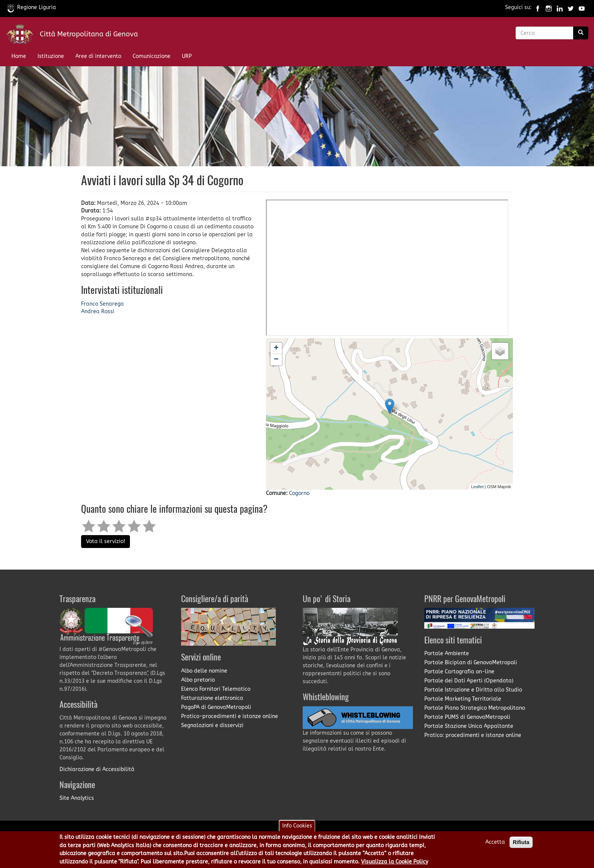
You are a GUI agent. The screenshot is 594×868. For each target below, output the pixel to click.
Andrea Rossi (98, 311)
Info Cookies (297, 826)
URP (187, 56)
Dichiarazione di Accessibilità (97, 769)
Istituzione (51, 56)
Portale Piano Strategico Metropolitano (475, 708)
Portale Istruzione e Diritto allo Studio (473, 690)
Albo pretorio (198, 680)
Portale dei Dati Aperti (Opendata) (469, 681)
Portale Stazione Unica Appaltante (469, 726)
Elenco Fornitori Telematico (216, 689)
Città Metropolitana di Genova (89, 34)
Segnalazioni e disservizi (212, 725)
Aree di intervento (98, 56)
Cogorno (299, 493)
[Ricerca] (581, 33)
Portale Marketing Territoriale (463, 699)
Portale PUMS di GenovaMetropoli (467, 717)
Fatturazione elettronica (212, 698)
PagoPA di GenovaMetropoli (216, 707)
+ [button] (276, 348)
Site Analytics (77, 798)
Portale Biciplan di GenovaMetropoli (471, 663)
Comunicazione (152, 56)
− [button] (276, 360)
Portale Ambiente (447, 653)
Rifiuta (521, 842)
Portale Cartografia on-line (459, 672)
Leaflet (477, 487)
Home (19, 56)
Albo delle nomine (204, 671)
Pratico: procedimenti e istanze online (473, 735)
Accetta (495, 842)
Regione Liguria (32, 7)
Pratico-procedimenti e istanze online (230, 716)
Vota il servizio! (106, 541)
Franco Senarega (102, 304)
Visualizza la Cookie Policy (395, 862)
